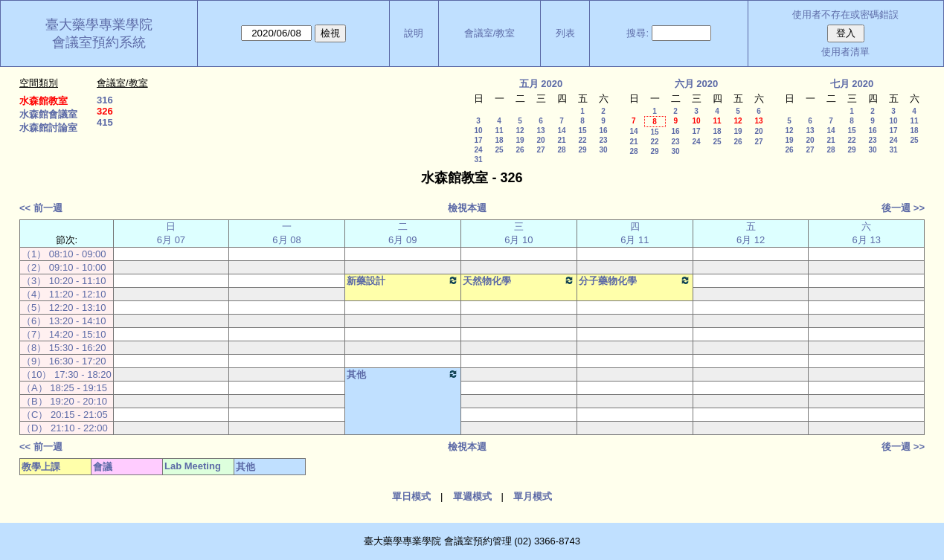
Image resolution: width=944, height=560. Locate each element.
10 (478, 131)
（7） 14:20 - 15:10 (64, 334)
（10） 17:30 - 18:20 (67, 374)
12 (520, 131)
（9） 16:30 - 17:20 (64, 361)
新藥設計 (403, 280)
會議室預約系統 (99, 42)
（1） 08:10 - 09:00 (64, 254)
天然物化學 (519, 280)
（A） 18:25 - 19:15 (64, 388)
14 (561, 131)
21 (561, 140)
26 (520, 150)
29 (582, 150)
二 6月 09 (402, 233)
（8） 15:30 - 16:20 (64, 348)
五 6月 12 (751, 233)
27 (540, 150)
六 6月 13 (867, 233)
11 (499, 131)
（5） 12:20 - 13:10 (64, 308)
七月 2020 (852, 84)
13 (540, 131)
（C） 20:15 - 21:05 (65, 415)
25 (499, 150)
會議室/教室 (490, 33)
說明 (414, 33)
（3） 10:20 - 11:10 (64, 281)
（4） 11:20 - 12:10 (64, 294)
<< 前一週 (41, 208)
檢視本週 (467, 208)
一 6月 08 (286, 233)
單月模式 (533, 496)
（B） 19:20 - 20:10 (64, 401)
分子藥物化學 (635, 280)
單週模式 (472, 496)
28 (561, 150)
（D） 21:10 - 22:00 (65, 428)
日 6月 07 (171, 233)
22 (582, 140)
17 (478, 140)
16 (603, 131)
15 (582, 131)
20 (540, 140)
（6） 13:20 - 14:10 (64, 321)
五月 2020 (541, 84)
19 (520, 140)
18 (499, 140)
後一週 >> (903, 208)
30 (603, 150)
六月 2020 (697, 84)
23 (603, 140)
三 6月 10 (518, 233)
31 (478, 160)
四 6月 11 (635, 233)
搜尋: (638, 33)
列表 (565, 33)
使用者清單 (845, 52)
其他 (403, 374)
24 (478, 150)
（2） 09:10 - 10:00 (64, 267)
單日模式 (411, 496)
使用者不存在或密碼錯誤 (845, 15)
